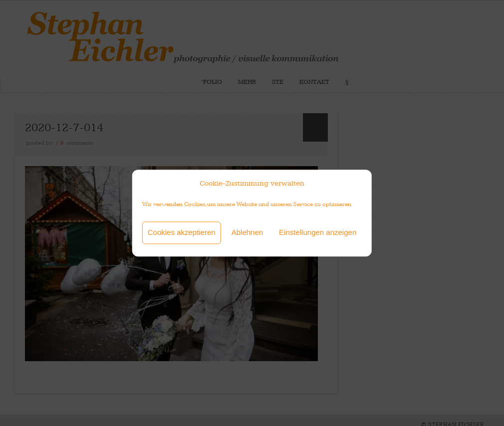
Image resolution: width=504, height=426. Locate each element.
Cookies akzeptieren (182, 232)
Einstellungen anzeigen (318, 232)
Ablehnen (247, 232)
